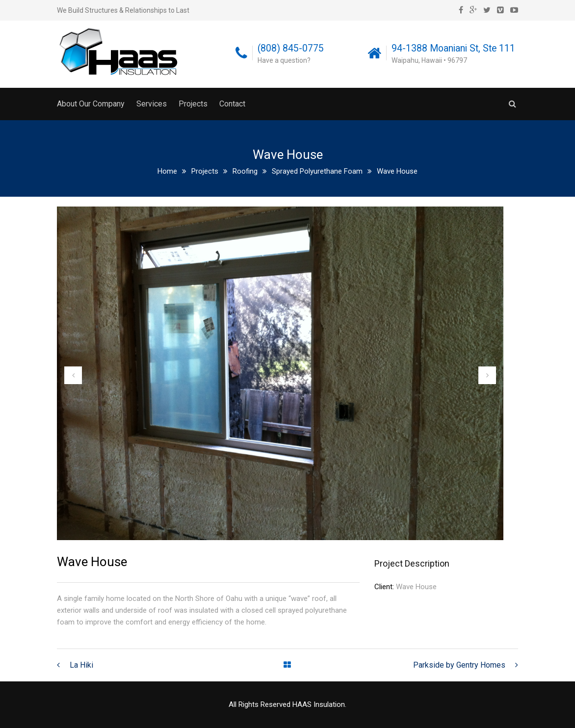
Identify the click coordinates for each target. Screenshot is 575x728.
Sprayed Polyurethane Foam (317, 171)
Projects (193, 104)
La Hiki (81, 665)
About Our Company (91, 104)
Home (167, 171)
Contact (232, 104)
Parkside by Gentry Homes (459, 665)
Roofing (245, 171)
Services (152, 104)
